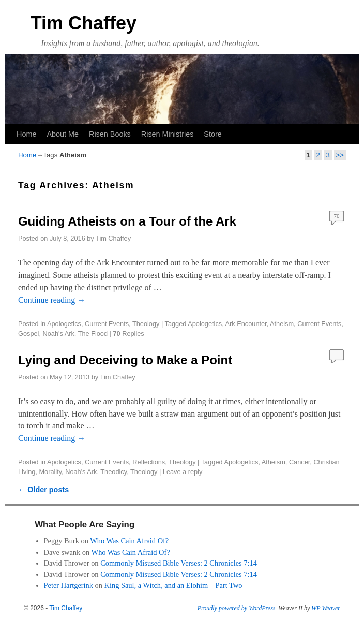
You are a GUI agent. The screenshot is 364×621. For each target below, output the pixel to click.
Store (213, 134)
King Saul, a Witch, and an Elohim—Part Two (173, 585)
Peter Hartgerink (69, 585)
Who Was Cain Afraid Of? (129, 541)
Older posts (43, 490)
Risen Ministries (168, 134)
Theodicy (113, 472)
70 (337, 216)
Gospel (28, 334)
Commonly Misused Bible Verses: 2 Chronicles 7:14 (179, 563)
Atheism (282, 324)
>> (340, 155)
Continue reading (52, 300)
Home (26, 134)
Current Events (107, 324)
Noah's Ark (59, 334)
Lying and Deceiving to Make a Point (125, 360)
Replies (128, 334)
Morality (50, 472)
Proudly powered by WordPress (237, 608)
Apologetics (64, 324)
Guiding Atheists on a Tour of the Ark (127, 221)
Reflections (149, 462)
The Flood (93, 334)
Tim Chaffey (84, 23)
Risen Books (110, 134)
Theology (146, 324)
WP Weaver (326, 608)
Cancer (299, 462)
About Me (63, 134)
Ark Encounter (246, 324)
